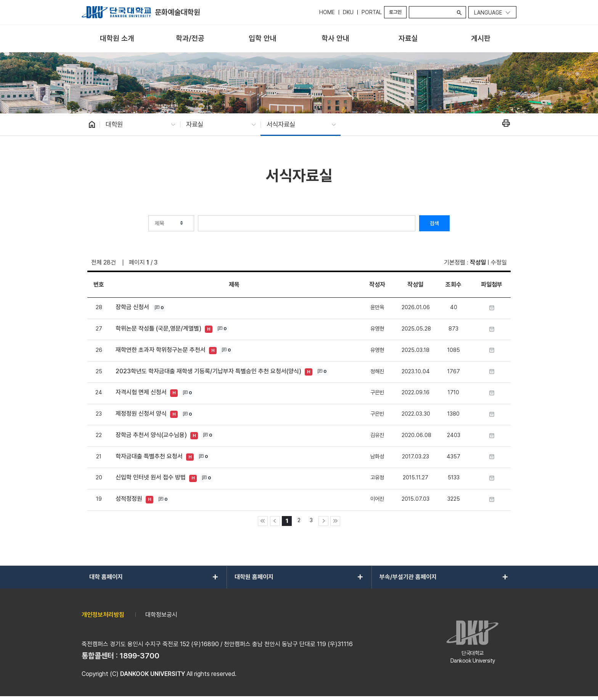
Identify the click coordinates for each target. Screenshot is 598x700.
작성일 (478, 262)
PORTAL (372, 12)
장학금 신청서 (132, 307)
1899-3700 (140, 656)
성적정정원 (129, 499)
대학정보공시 (161, 615)
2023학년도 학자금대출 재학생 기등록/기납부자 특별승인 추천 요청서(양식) (208, 371)
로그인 (395, 12)
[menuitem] (117, 39)
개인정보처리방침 (103, 615)
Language (488, 13)
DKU (348, 12)
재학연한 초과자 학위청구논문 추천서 (161, 350)
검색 (434, 223)
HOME (327, 12)
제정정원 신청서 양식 (141, 414)
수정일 (499, 262)
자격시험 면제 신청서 (141, 392)
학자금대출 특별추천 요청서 (149, 456)
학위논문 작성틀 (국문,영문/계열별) (158, 328)
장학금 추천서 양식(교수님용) (151, 435)
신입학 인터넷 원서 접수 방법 (151, 477)
